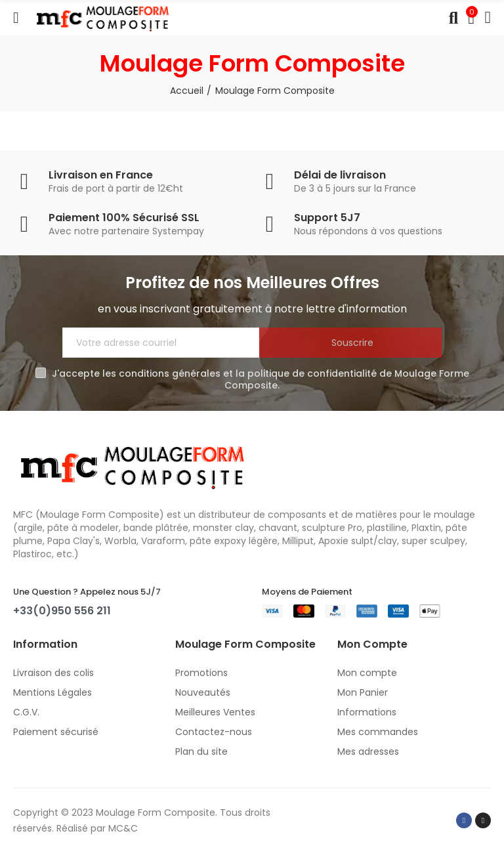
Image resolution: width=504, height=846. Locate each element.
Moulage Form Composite (156, 813)
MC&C (123, 828)
